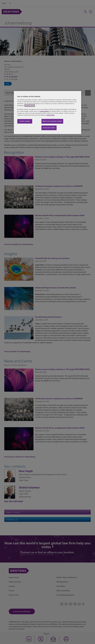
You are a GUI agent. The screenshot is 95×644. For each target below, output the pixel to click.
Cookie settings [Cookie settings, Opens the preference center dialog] (25, 121)
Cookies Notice (30, 105)
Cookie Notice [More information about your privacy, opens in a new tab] (50, 115)
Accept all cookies (49, 128)
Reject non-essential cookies (52, 121)
